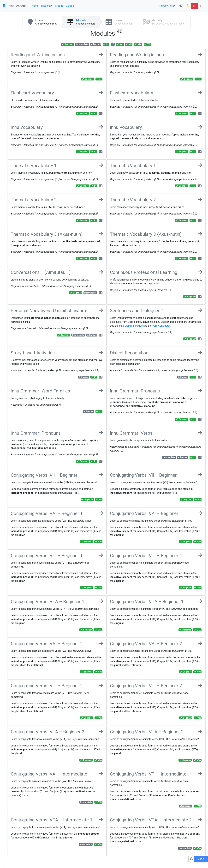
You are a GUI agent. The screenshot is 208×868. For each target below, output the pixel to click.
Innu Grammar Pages (131, 326)
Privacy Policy (167, 6)
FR (202, 6)
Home (35, 6)
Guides (70, 6)
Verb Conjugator (161, 326)
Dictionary (47, 6)
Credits (59, 6)
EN (195, 6)
